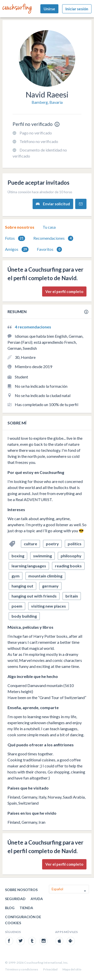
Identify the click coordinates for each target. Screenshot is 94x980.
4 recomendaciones (33, 327)
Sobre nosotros (20, 227)
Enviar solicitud (53, 204)
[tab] (20, 227)
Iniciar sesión (77, 9)
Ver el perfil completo (64, 291)
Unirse (49, 9)
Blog (10, 908)
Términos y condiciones (22, 969)
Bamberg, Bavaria (47, 102)
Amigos (17, 249)
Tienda (26, 908)
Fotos (15, 238)
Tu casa (49, 227)
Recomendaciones (53, 238)
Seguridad (15, 899)
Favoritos (49, 249)
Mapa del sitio (72, 969)
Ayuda (37, 899)
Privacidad (50, 969)
